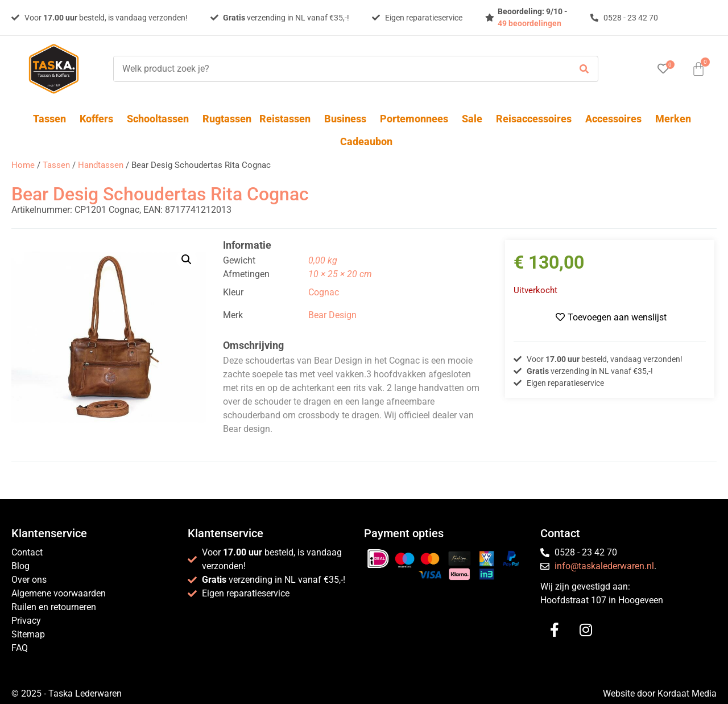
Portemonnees (417, 119)
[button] (187, 260)
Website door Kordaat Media (660, 693)
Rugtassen (227, 119)
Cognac (324, 292)
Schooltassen (161, 119)
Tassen (52, 119)
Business (348, 119)
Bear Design (332, 315)
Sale (475, 119)
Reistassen (288, 119)
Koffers (99, 119)
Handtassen (101, 165)
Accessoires (616, 119)
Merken (673, 119)
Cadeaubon (366, 141)
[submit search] (584, 69)
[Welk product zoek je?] (339, 69)
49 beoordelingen (530, 23)
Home (23, 165)
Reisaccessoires (537, 119)
